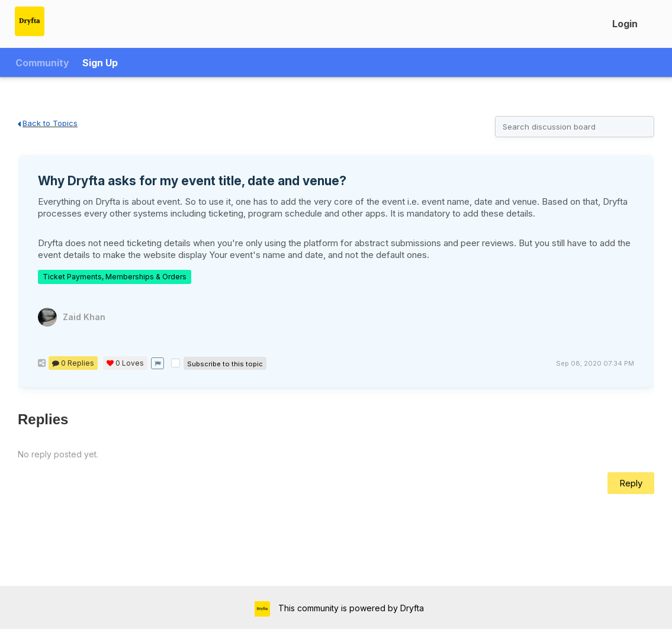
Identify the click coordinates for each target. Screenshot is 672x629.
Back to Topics (48, 123)
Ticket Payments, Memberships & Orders (115, 277)
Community (42, 63)
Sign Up (100, 63)
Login (625, 24)
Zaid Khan (84, 317)
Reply (631, 483)
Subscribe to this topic (225, 364)
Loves (125, 363)
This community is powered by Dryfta (350, 608)
